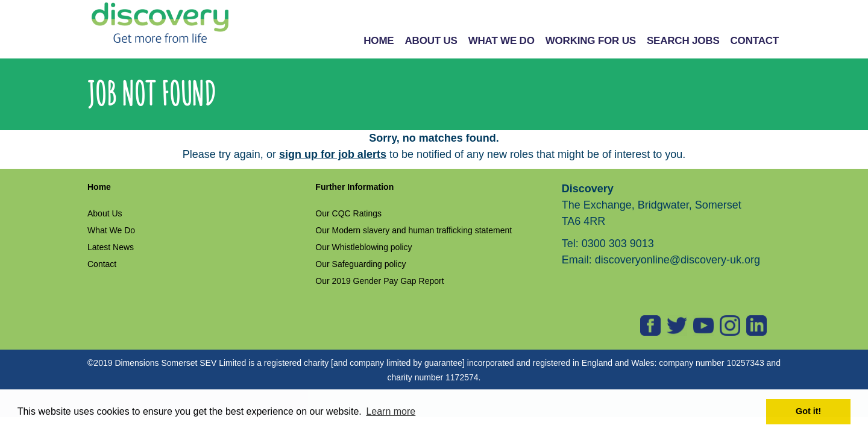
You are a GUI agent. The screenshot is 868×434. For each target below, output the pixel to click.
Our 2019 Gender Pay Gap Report (379, 281)
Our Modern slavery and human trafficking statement (414, 230)
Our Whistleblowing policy (363, 247)
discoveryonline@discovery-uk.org (678, 260)
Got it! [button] (808, 411)
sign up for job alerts (333, 154)
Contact (102, 264)
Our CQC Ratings (348, 213)
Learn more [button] (391, 411)
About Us (105, 213)
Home (99, 187)
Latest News (111, 247)
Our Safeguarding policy (360, 264)
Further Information (354, 187)
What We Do (111, 230)
